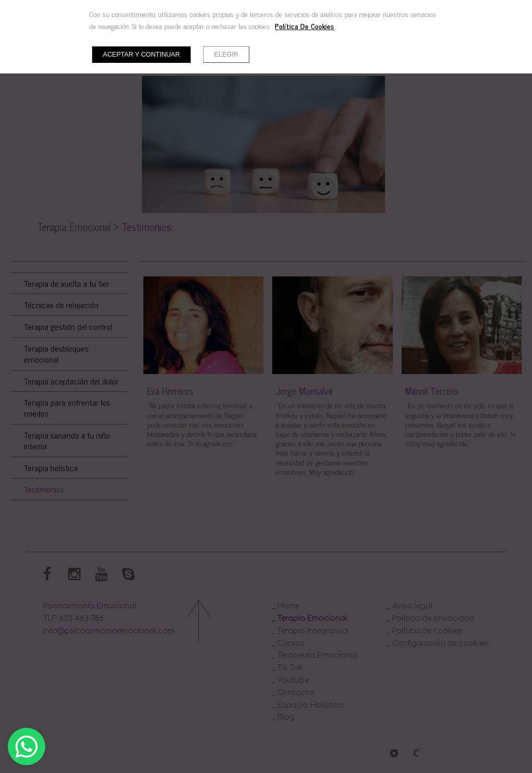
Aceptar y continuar (141, 55)
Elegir (226, 55)
